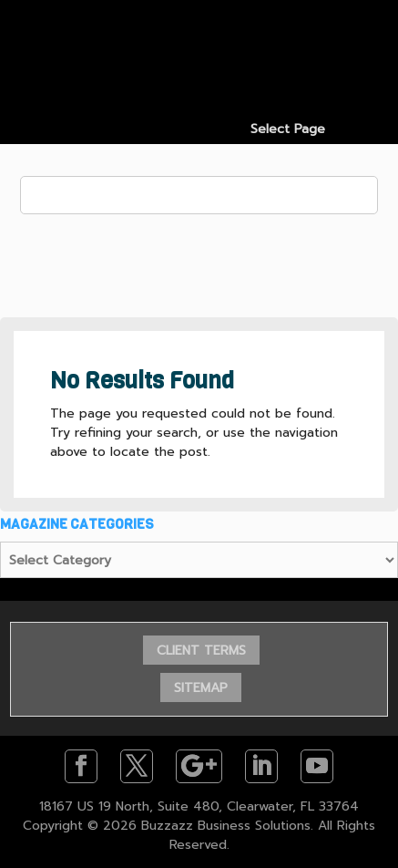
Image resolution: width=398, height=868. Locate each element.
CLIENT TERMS (201, 651)
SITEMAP (201, 688)
